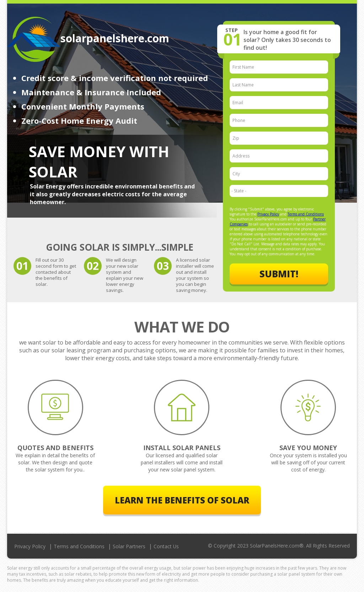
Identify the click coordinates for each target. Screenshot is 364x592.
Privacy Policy (268, 214)
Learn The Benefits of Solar (182, 500)
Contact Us (166, 546)
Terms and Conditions (306, 214)
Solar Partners (129, 546)
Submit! (279, 274)
